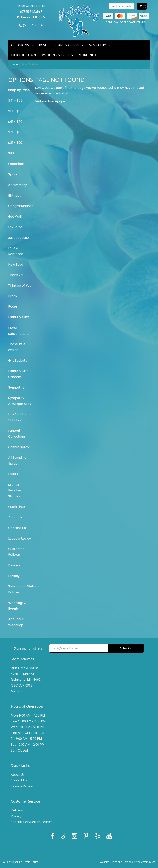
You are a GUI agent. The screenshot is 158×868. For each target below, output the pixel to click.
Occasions (20, 45)
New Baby (16, 265)
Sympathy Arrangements (20, 401)
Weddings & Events (17, 606)
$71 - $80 (15, 132)
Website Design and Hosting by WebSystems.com (128, 862)
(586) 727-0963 (32, 25)
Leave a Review (20, 538)
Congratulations (20, 206)
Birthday (15, 195)
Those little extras (17, 347)
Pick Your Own (24, 55)
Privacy (14, 576)
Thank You (16, 275)
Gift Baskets (18, 361)
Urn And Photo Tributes (19, 417)
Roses (44, 45)
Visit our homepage (50, 101)
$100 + (13, 153)
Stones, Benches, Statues (15, 490)
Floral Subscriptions (19, 331)
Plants (13, 474)
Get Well (15, 216)
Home (15, 64)
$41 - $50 (15, 100)
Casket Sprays (19, 447)
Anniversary (18, 185)
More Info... (88, 55)
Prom (12, 296)
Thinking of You (20, 286)
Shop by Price (19, 90)
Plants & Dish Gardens (18, 374)
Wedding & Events (57, 55)
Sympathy (97, 45)
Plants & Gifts (67, 45)
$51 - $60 (15, 111)
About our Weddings (16, 622)
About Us (15, 517)
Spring (13, 174)
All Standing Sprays (17, 461)
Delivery (15, 565)
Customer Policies (16, 552)
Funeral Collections (17, 434)
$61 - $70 (15, 122)
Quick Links (17, 507)
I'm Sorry (15, 227)
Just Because (18, 238)
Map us (16, 691)
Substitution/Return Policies (20, 589)
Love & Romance (16, 251)
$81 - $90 (15, 143)
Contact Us (17, 528)
